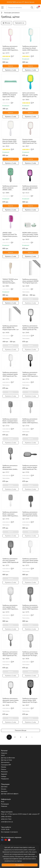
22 (32, 662)
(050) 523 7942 (6, 819)
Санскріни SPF (6, 765)
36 (12, 662)
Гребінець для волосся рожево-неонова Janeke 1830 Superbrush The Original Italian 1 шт (30, 328)
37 (32, 708)
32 (12, 569)
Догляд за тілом (7, 760)
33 (12, 615)
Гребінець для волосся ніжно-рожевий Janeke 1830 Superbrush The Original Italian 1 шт (10, 374)
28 (12, 149)
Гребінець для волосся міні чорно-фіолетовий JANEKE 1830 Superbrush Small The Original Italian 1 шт (30, 188)
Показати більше (21, 730)
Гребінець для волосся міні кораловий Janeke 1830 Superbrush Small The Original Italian (30, 514)
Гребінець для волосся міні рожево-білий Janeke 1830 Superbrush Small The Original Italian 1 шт (10, 48)
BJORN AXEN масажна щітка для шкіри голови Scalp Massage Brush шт (30, 235)
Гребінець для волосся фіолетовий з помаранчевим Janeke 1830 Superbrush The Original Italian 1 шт (10, 467)
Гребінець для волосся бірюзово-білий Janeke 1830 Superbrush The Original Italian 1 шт (10, 654)
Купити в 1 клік (11, 70)
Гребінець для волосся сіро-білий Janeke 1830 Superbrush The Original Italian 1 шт (30, 654)
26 (32, 103)
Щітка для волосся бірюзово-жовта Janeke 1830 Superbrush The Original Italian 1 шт (30, 95)
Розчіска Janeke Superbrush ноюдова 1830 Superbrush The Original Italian (29, 141)
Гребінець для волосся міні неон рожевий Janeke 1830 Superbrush (10, 561)
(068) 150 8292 (6, 817)
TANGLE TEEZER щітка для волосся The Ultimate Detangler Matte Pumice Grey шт (10, 281)
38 (32, 336)
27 (12, 56)
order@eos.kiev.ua (7, 822)
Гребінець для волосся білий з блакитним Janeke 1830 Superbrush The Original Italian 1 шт (30, 421)
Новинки (4, 753)
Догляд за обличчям (8, 758)
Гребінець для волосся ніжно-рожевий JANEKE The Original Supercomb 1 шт (30, 281)
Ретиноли (4, 772)
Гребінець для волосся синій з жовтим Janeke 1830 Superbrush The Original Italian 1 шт (30, 467)
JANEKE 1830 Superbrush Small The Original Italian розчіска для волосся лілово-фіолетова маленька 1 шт (10, 235)
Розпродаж (5, 804)
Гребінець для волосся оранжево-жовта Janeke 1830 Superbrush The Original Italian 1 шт (10, 700)
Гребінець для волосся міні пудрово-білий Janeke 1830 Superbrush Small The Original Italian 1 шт (10, 607)
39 (32, 56)
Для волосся (5, 762)
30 (12, 475)
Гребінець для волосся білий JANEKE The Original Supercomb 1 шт (11, 328)
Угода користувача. (28, 861)
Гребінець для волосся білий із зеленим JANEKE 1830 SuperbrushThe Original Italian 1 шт (10, 188)
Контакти (4, 791)
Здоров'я (4, 774)
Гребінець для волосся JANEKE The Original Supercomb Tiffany (10, 95)
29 (12, 429)
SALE (3, 755)
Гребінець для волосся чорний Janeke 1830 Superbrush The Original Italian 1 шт (30, 700)
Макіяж (4, 767)
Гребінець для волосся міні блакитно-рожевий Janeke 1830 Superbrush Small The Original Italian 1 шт (30, 607)
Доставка (4, 787)
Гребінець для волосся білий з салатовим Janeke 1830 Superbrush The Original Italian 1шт (10, 514)
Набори (4, 776)
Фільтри (7, 23)
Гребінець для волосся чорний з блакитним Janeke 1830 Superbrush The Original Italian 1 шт (30, 374)
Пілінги (4, 769)
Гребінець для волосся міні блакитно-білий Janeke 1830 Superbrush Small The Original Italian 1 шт (30, 48)
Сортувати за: (20, 23)
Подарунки (5, 779)
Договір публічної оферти (10, 794)
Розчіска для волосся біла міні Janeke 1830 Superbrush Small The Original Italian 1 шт (10, 141)
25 (32, 382)
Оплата (4, 789)
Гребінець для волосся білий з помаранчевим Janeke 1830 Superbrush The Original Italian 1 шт (10, 421)
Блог (3, 802)
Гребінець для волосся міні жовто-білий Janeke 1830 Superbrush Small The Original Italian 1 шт (30, 561)
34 (32, 522)
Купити (11, 66)
